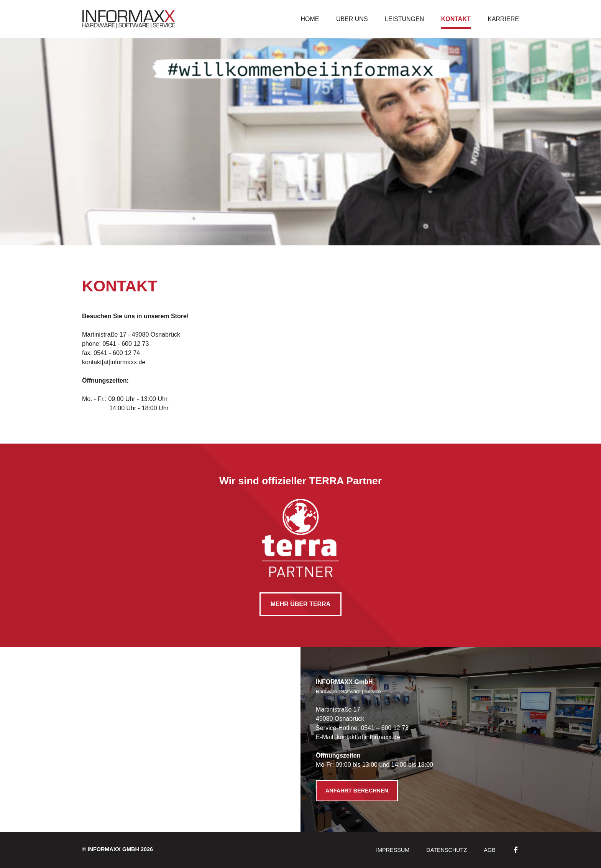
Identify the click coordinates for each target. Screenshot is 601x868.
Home (310, 19)
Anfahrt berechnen (357, 791)
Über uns (352, 19)
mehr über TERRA (300, 604)
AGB (489, 850)
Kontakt (456, 19)
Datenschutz (447, 850)
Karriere (503, 19)
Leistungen (404, 19)
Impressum (393, 850)
